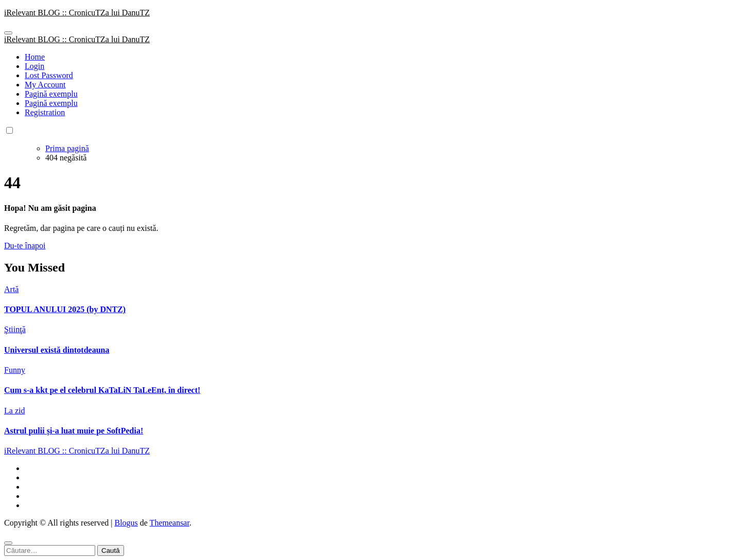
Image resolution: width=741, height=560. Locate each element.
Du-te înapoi (25, 246)
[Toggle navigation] (8, 33)
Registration (45, 112)
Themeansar (170, 523)
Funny (15, 370)
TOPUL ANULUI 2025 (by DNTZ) (65, 309)
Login (34, 66)
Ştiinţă (15, 329)
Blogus (126, 523)
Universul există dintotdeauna (57, 350)
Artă (11, 289)
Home (35, 57)
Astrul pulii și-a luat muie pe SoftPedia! (74, 431)
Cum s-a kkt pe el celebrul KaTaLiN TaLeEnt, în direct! (102, 390)
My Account (45, 85)
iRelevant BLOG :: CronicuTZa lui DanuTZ (77, 13)
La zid (14, 411)
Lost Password (49, 75)
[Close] (8, 543)
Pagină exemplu (51, 94)
